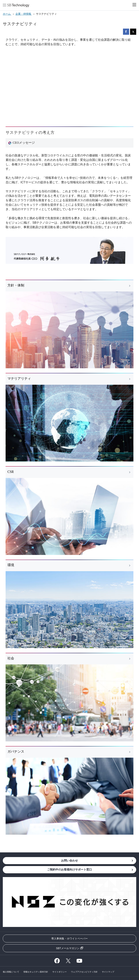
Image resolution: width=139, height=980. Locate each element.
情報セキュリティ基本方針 (36, 972)
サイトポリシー (60, 972)
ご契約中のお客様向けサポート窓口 (69, 869)
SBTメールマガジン (68, 948)
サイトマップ (108, 972)
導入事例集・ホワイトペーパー (69, 939)
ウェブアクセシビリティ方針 (84, 972)
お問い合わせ (69, 861)
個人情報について (11, 972)
